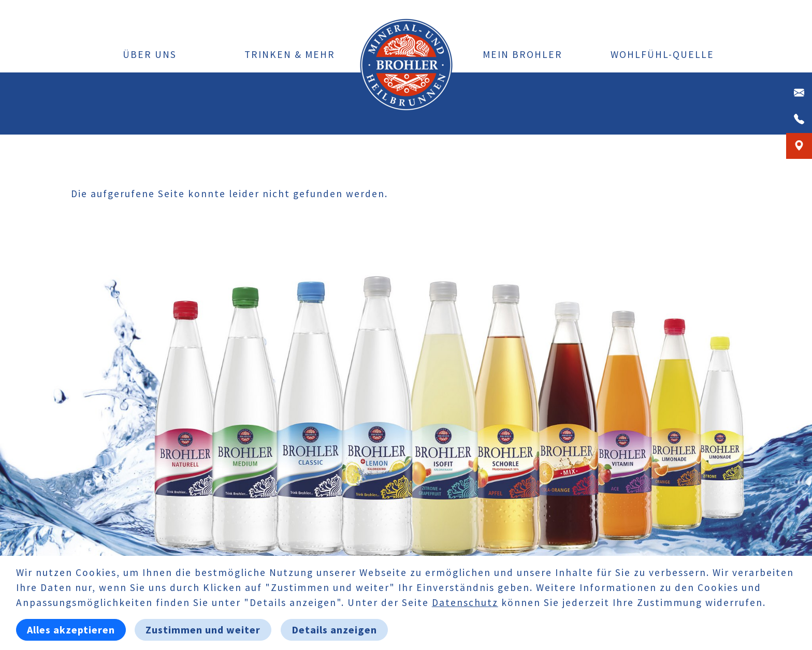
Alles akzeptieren (71, 630)
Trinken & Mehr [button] (290, 54)
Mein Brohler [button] (523, 54)
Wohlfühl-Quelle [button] (662, 54)
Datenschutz (465, 602)
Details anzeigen (334, 630)
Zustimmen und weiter (203, 630)
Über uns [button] (150, 54)
